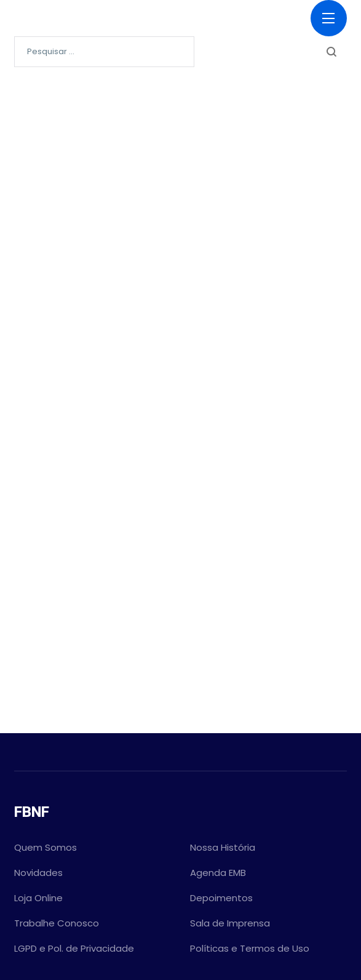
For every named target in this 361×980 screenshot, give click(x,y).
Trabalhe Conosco (57, 923)
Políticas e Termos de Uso (250, 948)
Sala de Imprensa (230, 923)
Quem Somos (46, 847)
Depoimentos (221, 898)
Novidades (38, 873)
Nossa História (223, 847)
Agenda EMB (218, 873)
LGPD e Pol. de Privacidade (74, 948)
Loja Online (38, 898)
